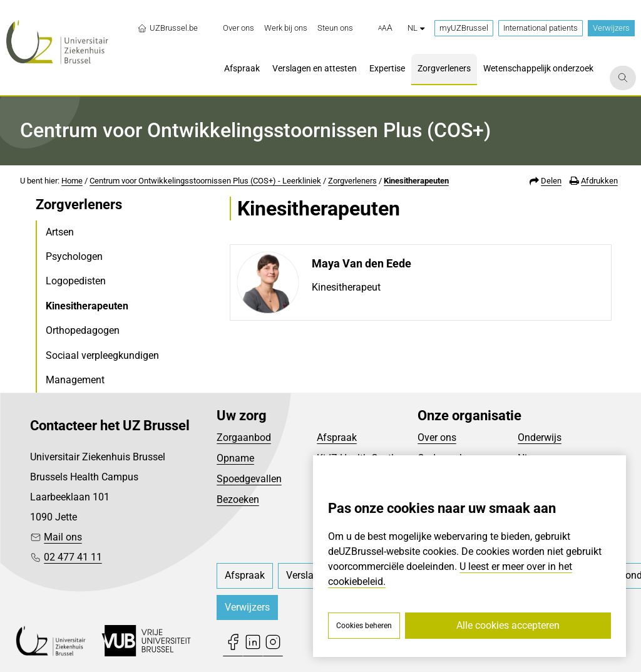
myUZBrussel (464, 28)
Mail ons (63, 537)
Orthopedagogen (83, 330)
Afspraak (337, 437)
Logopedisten (76, 281)
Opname (235, 458)
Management (75, 380)
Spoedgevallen (249, 479)
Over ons (437, 437)
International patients (541, 28)
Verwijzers (611, 28)
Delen (551, 181)
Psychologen (74, 256)
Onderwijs (540, 437)
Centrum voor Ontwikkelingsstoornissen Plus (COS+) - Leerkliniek (205, 181)
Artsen (60, 232)
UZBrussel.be (167, 28)
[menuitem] (238, 28)
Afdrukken (599, 181)
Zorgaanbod (244, 437)
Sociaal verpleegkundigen (102, 355)
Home (72, 181)
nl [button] (416, 28)
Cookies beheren (364, 626)
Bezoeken (238, 499)
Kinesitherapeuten (416, 181)
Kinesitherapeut (346, 287)
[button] (385, 28)
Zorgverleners (352, 181)
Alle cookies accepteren (508, 625)
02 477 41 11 (73, 557)
